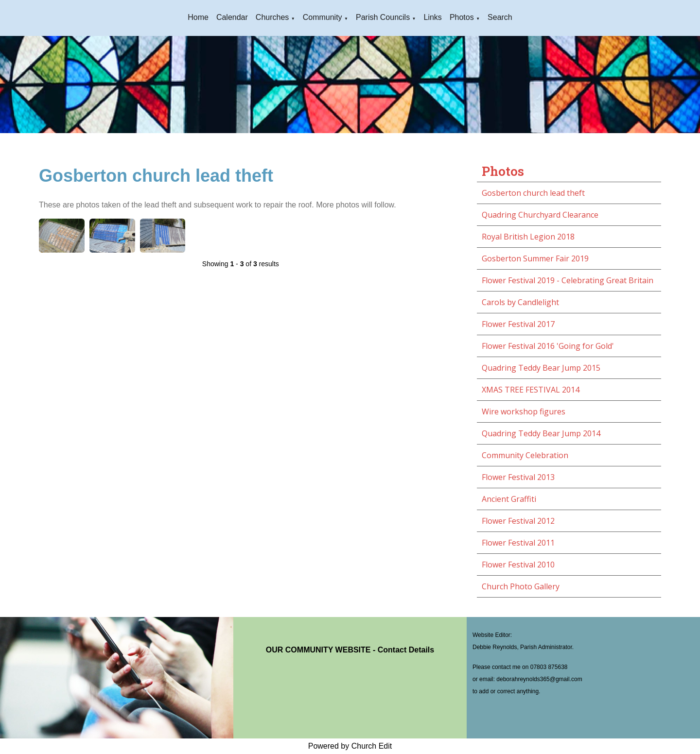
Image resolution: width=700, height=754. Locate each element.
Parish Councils (383, 17)
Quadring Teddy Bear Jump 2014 (541, 433)
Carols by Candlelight (520, 302)
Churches (272, 17)
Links (433, 17)
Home (198, 17)
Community (323, 17)
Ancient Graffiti (509, 499)
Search (500, 17)
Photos (462, 17)
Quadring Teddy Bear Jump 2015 (541, 368)
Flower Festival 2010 (518, 565)
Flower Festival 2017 (518, 324)
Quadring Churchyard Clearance (540, 215)
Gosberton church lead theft (533, 193)
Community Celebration (525, 455)
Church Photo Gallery (521, 586)
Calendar (232, 17)
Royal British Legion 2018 (528, 237)
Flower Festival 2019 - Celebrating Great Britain (568, 280)
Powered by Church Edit (350, 746)
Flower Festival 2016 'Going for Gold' (548, 346)
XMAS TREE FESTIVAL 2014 (531, 390)
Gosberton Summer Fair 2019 (535, 258)
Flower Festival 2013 (518, 477)
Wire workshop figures (524, 411)
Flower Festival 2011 (518, 543)
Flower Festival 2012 (518, 521)
